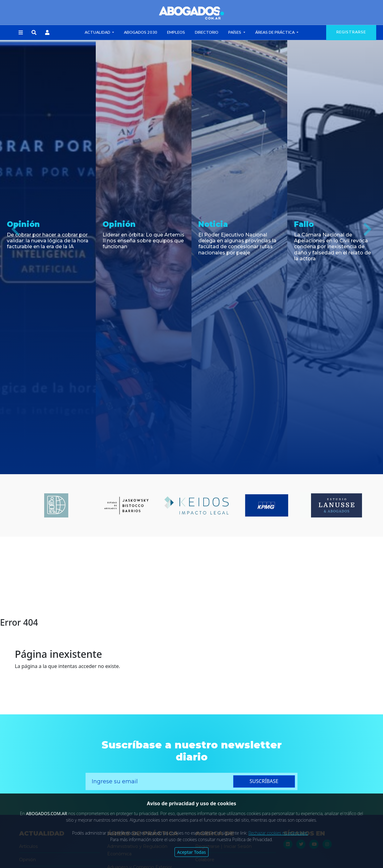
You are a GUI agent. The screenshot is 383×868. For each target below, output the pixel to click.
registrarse (351, 32)
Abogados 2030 (141, 32)
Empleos (176, 32)
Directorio (207, 32)
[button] (21, 33)
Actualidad (98, 32)
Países (235, 32)
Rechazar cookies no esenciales (278, 833)
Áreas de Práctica (275, 32)
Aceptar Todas (192, 852)
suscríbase (264, 781)
